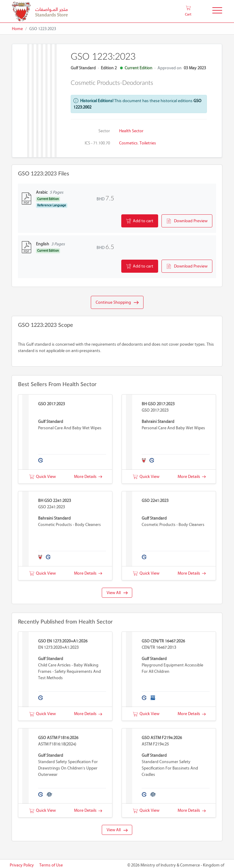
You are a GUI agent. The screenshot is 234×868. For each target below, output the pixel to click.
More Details (88, 477)
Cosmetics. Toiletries (138, 143)
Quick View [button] (43, 477)
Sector (104, 131)
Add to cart (140, 221)
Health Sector (131, 131)
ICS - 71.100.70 (97, 143)
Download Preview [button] (187, 221)
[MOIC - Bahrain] (40, 11)
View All (117, 593)
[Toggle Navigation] (217, 11)
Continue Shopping (117, 303)
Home (17, 29)
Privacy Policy (22, 865)
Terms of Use (51, 865)
